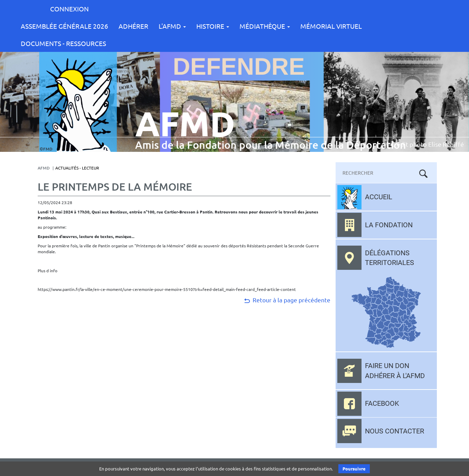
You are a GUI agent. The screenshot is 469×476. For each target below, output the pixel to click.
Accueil (379, 197)
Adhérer (133, 26)
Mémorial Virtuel (331, 26)
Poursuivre (354, 469)
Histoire (213, 26)
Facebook (382, 403)
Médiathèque (265, 26)
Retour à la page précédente (287, 300)
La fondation (389, 225)
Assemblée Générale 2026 (64, 26)
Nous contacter (395, 431)
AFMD (44, 168)
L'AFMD (172, 26)
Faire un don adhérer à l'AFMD (395, 371)
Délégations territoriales (390, 258)
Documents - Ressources (63, 43)
